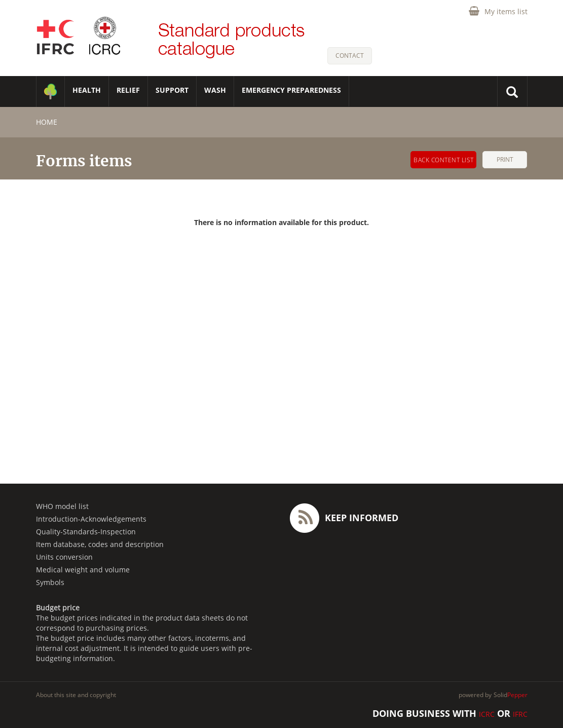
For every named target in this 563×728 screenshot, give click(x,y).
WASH (215, 90)
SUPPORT (172, 90)
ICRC (487, 714)
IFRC (520, 714)
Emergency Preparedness (291, 90)
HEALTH (87, 90)
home (47, 122)
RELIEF (128, 90)
